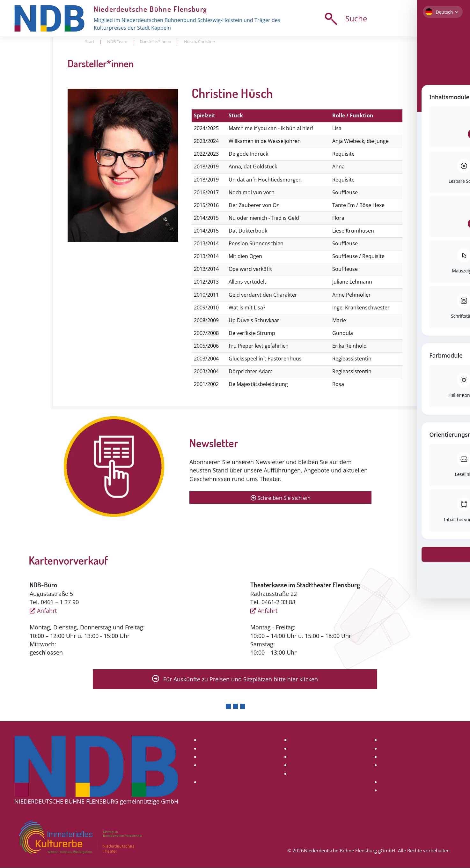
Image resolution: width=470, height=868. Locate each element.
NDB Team (305, 740)
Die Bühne (305, 748)
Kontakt (391, 782)
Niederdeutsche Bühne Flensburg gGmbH (349, 851)
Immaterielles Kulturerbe (324, 774)
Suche (344, 19)
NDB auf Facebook (409, 790)
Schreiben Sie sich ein (280, 498)
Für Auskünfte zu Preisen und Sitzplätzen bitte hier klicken (235, 679)
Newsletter (215, 782)
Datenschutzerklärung (410, 757)
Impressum (396, 748)
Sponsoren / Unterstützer (324, 757)
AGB (386, 740)
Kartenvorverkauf (223, 757)
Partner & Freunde (315, 765)
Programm (215, 740)
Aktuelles (212, 748)
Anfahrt (43, 611)
